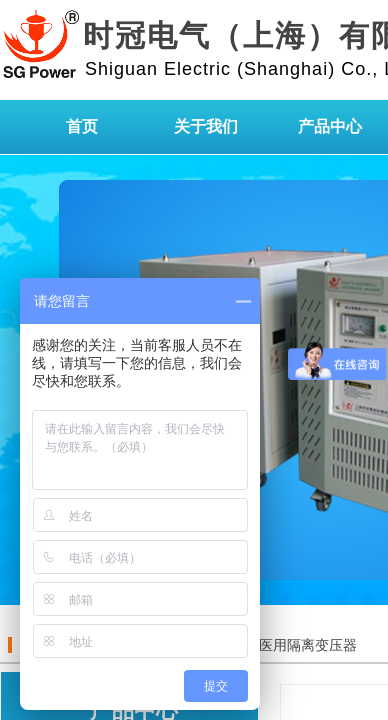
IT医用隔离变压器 (300, 645)
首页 (82, 126)
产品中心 (330, 126)
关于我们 (206, 126)
